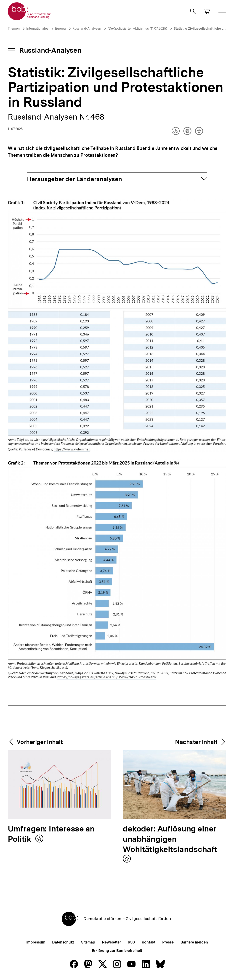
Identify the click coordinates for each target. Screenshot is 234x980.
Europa (60, 29)
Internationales (37, 29)
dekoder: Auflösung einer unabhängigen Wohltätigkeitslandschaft (170, 839)
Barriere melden (194, 942)
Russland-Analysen (87, 29)
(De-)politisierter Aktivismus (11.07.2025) (137, 29)
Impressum (36, 942)
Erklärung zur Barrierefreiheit (117, 951)
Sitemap (88, 942)
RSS (131, 942)
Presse (168, 942)
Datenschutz (63, 942)
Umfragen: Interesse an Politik (51, 834)
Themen (14, 29)
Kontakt (149, 942)
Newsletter (111, 942)
